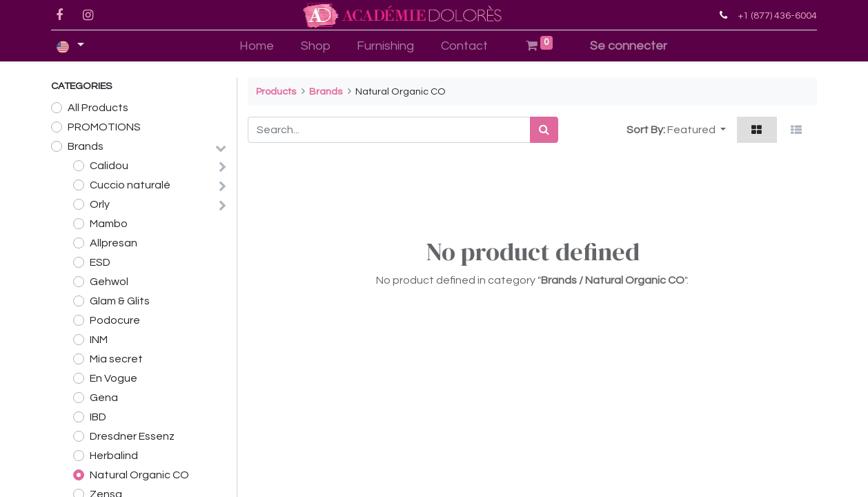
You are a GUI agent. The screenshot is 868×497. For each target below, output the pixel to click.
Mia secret (116, 359)
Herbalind (114, 456)
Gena (104, 398)
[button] (697, 130)
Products (276, 91)
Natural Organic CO (139, 475)
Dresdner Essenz (132, 436)
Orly (100, 204)
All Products (98, 108)
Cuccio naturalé (130, 185)
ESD (100, 262)
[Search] (544, 130)
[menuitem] (256, 46)
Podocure (115, 320)
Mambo (109, 224)
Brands (86, 146)
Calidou (109, 166)
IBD (98, 417)
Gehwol (109, 282)
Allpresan (114, 243)
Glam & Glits (120, 301)
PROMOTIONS (104, 127)
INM (99, 340)
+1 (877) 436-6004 (777, 16)
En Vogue (114, 378)
